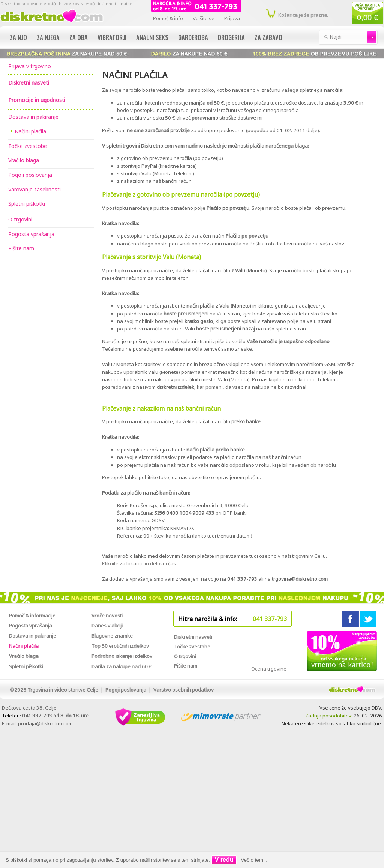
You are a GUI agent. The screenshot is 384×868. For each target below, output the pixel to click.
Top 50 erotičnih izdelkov (120, 646)
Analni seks (152, 37)
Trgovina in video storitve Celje (63, 690)
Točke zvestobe (28, 146)
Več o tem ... (255, 860)
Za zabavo (268, 37)
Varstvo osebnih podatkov (184, 690)
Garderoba (193, 37)
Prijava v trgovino (30, 66)
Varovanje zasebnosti (34, 189)
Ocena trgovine (269, 669)
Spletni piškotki (27, 204)
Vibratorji (112, 37)
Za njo (18, 37)
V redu (224, 860)
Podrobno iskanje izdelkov (122, 656)
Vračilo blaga (24, 160)
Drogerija (231, 37)
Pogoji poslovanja (30, 175)
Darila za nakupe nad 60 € (122, 666)
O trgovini (20, 219)
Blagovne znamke (112, 636)
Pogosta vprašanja (31, 234)
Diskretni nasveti (193, 637)
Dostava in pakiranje (33, 117)
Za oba (79, 37)
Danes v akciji (107, 626)
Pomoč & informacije (32, 616)
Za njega (48, 37)
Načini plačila (30, 131)
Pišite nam (21, 248)
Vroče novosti (107, 616)
